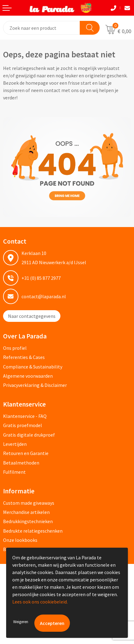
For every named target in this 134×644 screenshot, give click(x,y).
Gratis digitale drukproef (29, 435)
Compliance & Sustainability (33, 367)
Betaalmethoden (21, 463)
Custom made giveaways (29, 503)
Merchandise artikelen (26, 512)
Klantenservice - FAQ (25, 416)
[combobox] (42, 28)
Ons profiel (15, 348)
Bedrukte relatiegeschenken (33, 531)
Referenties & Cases (24, 357)
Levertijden (15, 444)
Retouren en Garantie (26, 453)
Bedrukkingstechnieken (28, 521)
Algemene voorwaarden (28, 376)
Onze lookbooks (20, 540)
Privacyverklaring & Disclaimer (35, 385)
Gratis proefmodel (23, 425)
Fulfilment (14, 472)
